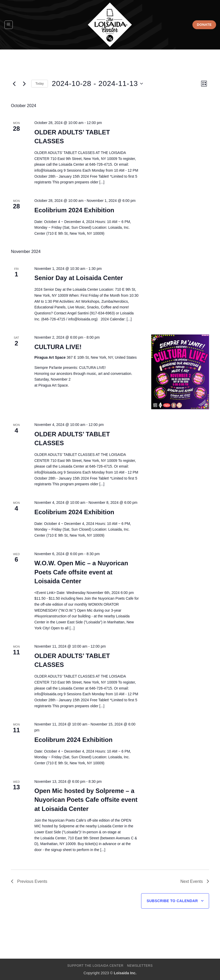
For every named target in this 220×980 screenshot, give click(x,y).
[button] (9, 25)
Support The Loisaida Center (95, 966)
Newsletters (140, 966)
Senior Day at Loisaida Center (79, 278)
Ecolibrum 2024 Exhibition (73, 740)
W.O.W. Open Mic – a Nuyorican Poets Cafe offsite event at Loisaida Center (81, 572)
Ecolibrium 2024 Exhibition (74, 210)
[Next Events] (24, 84)
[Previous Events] (14, 84)
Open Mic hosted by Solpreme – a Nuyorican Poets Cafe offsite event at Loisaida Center (86, 800)
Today (40, 84)
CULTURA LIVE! (58, 347)
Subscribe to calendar (172, 901)
